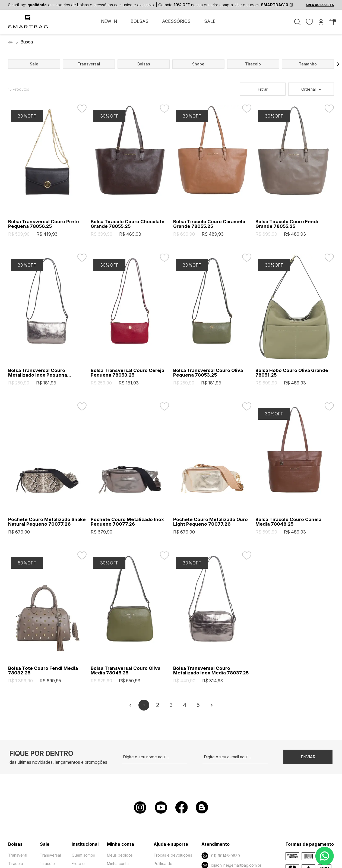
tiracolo (253, 64)
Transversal (50, 855)
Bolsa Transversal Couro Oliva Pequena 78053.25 (208, 373)
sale (34, 64)
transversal (89, 64)
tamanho (308, 64)
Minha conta (118, 864)
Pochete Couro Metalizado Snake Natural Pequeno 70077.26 (47, 522)
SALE (210, 21)
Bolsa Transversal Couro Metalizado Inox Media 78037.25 (211, 671)
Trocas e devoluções (173, 855)
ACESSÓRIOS (176, 21)
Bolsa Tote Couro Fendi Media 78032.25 (43, 671)
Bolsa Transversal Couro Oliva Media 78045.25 (126, 671)
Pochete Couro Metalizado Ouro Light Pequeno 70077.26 (210, 522)
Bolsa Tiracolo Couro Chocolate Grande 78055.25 (128, 224)
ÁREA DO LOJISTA (320, 5)
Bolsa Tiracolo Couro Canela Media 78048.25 (288, 522)
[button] (338, 64)
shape (198, 64)
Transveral (18, 855)
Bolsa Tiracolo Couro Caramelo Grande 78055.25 (209, 224)
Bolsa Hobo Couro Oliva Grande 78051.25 (292, 373)
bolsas (144, 64)
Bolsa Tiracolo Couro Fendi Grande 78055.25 (287, 224)
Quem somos (83, 855)
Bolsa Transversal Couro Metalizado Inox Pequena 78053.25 (38, 373)
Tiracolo (16, 864)
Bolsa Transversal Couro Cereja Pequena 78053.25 (127, 373)
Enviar (308, 757)
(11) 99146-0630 (221, 856)
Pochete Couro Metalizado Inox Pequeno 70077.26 (127, 522)
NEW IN (109, 21)
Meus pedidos (120, 855)
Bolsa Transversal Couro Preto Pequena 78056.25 (44, 224)
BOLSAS (140, 21)
